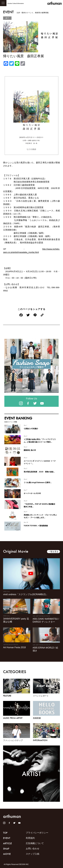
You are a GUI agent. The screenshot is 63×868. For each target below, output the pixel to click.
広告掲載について (35, 843)
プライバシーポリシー (37, 833)
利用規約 (30, 838)
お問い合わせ (33, 849)
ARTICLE (7, 843)
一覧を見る (53, 552)
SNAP (6, 849)
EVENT (7, 838)
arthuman (54, 3)
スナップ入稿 (33, 854)
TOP (5, 833)
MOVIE (7, 854)
